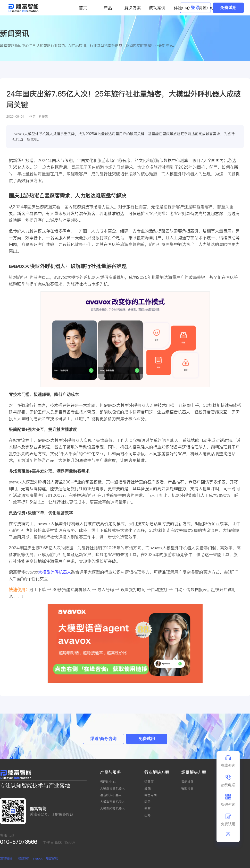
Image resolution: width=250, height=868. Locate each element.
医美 (147, 802)
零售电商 (151, 795)
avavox (38, 858)
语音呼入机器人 (111, 795)
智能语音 (187, 788)
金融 (147, 788)
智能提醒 (187, 782)
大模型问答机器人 (112, 808)
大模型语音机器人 (112, 788)
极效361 (24, 858)
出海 (147, 815)
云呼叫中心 (108, 782)
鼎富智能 (52, 858)
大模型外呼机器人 (55, 572)
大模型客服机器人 (112, 802)
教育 (147, 808)
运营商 (149, 782)
